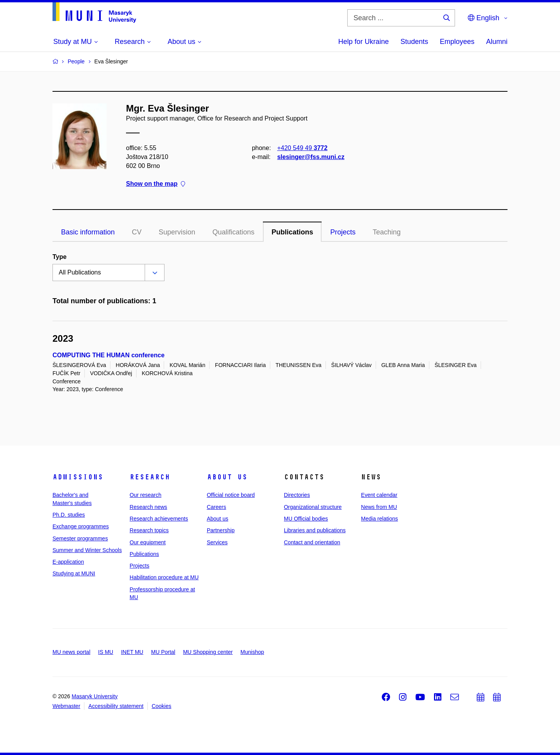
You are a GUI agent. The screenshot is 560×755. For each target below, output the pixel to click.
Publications (292, 232)
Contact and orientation (312, 542)
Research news (148, 507)
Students (414, 42)
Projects (343, 232)
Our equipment (148, 542)
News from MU (379, 507)
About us (227, 477)
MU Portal (163, 652)
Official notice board (231, 495)
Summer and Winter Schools (87, 550)
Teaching (387, 232)
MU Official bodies (306, 519)
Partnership (221, 530)
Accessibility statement (116, 706)
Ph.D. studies (69, 515)
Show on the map (156, 184)
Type (59, 257)
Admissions (78, 477)
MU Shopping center (208, 652)
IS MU (106, 652)
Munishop (252, 652)
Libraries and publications (315, 530)
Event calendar (379, 495)
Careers (217, 507)
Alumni (497, 42)
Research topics (149, 530)
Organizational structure (313, 507)
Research (150, 477)
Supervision (177, 232)
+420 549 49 (302, 148)
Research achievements (159, 519)
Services (217, 542)
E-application (68, 562)
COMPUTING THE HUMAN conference (108, 355)
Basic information (88, 232)
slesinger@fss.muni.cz (311, 157)
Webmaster (66, 706)
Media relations (379, 519)
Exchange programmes (81, 526)
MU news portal (71, 652)
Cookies (162, 706)
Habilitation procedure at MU (164, 577)
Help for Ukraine (364, 42)
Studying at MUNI (74, 573)
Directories (297, 495)
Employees (457, 42)
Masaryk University (94, 696)
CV (137, 232)
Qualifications (233, 232)
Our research (145, 495)
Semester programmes (80, 538)
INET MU (132, 652)
